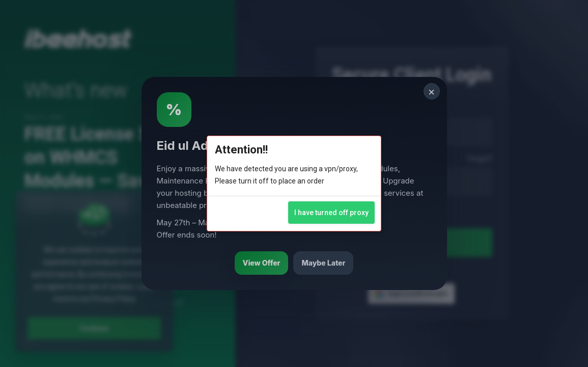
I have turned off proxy (331, 213)
